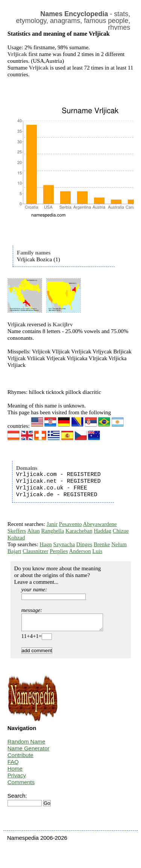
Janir (52, 524)
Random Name (27, 745)
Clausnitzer (35, 551)
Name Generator (29, 752)
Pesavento (70, 524)
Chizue (121, 531)
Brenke (102, 544)
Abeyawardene (100, 524)
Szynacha (64, 544)
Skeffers (17, 531)
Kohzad (16, 538)
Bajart (14, 551)
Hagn (46, 544)
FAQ (13, 765)
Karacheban (79, 531)
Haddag (102, 531)
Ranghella (52, 531)
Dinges (84, 544)
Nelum (119, 544)
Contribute (20, 758)
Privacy (17, 779)
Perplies (59, 551)
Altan (33, 531)
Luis (98, 551)
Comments (21, 785)
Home (15, 772)
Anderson (80, 551)
